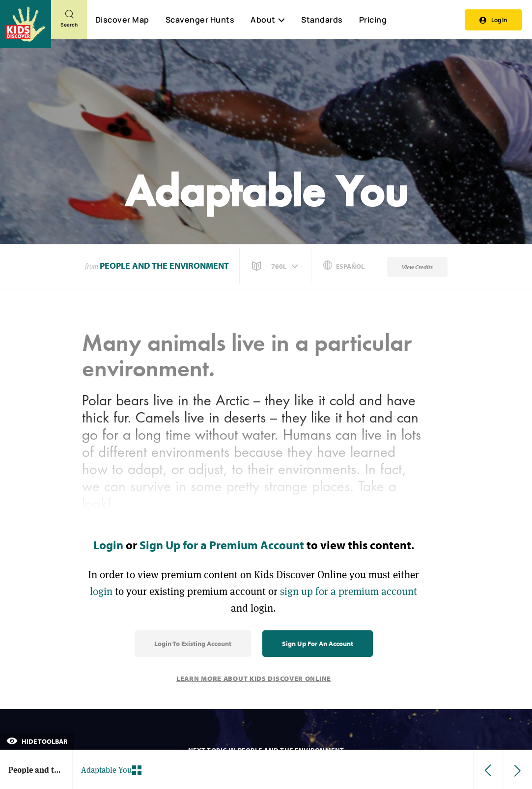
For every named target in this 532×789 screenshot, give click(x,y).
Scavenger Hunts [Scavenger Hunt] (200, 20)
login (101, 591)
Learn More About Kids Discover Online (254, 678)
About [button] (268, 20)
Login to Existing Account (193, 644)
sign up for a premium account (349, 591)
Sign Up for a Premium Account (222, 545)
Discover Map (122, 20)
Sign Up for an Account (318, 644)
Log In (493, 20)
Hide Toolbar (37, 741)
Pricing (373, 20)
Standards (322, 20)
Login (108, 545)
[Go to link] (26, 24)
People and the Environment (164, 266)
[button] (276, 266)
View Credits (417, 267)
